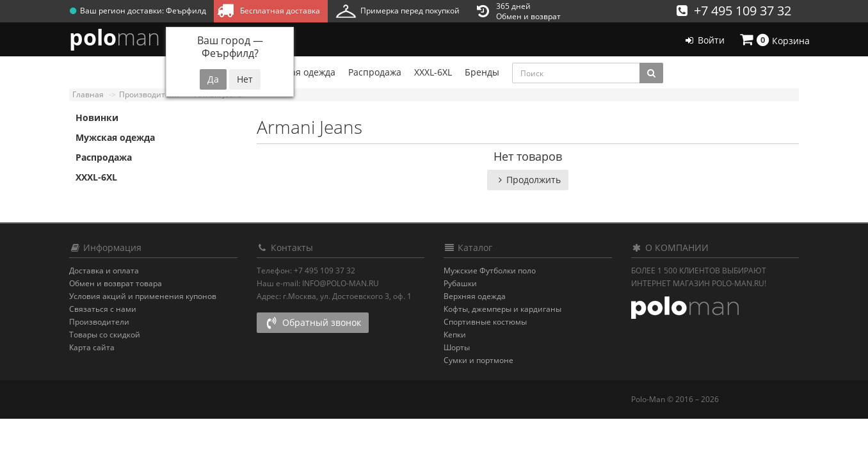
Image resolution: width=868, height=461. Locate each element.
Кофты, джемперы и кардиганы (502, 309)
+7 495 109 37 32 (734, 11)
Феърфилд (186, 11)
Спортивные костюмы (485, 322)
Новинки (97, 117)
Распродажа (104, 157)
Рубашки (460, 283)
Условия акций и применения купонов (143, 296)
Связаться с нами (103, 309)
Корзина (774, 40)
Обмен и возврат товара (116, 283)
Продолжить (528, 180)
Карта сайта (92, 347)
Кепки (455, 335)
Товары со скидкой (105, 335)
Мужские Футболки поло (490, 271)
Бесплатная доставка (269, 10)
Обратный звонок (313, 322)
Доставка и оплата (104, 271)
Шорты (457, 347)
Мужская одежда (115, 137)
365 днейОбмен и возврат (519, 11)
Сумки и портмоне (478, 360)
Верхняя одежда (475, 296)
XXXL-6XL (96, 177)
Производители (99, 322)
